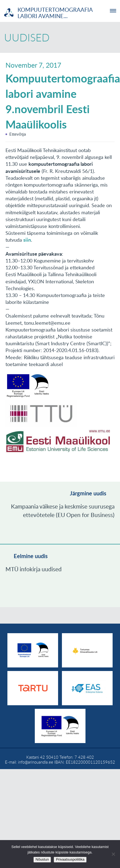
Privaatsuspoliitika (70, 859)
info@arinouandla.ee (36, 762)
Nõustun (42, 859)
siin (27, 240)
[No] (113, 854)
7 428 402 (84, 757)
